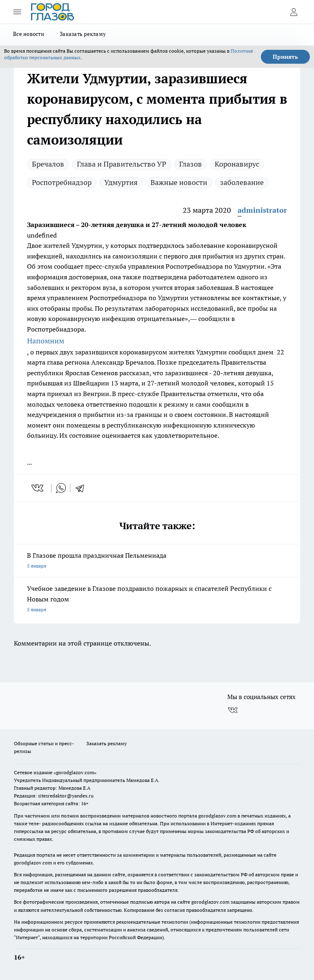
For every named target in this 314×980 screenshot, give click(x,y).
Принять (285, 57)
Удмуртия (121, 182)
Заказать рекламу (83, 34)
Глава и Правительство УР (122, 164)
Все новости (29, 34)
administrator (262, 210)
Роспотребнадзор (62, 182)
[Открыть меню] (17, 12)
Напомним (46, 341)
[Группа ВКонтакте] (233, 710)
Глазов (191, 164)
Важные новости (179, 182)
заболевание (242, 182)
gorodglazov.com (217, 816)
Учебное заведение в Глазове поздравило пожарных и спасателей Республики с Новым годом (157, 600)
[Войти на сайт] (294, 12)
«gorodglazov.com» (75, 772)
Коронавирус (237, 164)
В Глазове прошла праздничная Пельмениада (157, 561)
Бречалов (48, 164)
